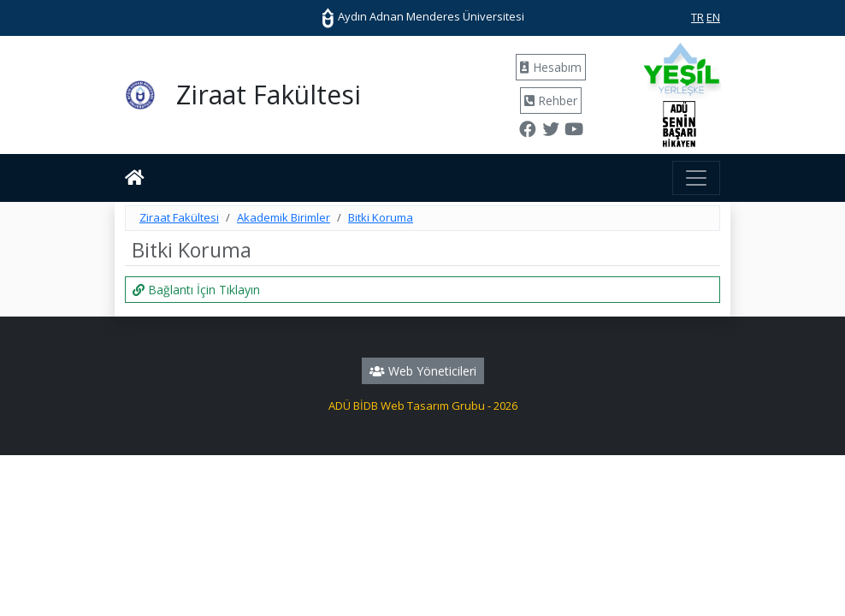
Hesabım (551, 67)
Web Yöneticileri (423, 371)
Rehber (551, 101)
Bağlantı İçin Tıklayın (196, 290)
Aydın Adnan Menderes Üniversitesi (422, 16)
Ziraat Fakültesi (179, 217)
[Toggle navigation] (696, 178)
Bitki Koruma (381, 217)
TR (697, 17)
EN (713, 17)
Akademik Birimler (284, 217)
